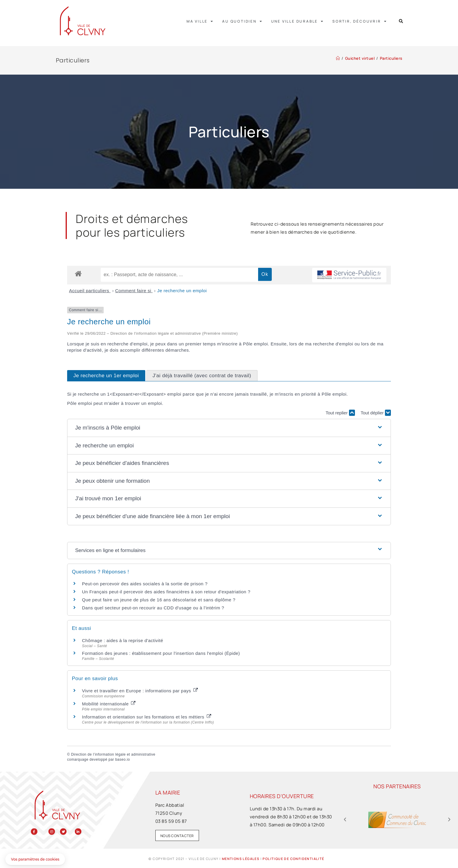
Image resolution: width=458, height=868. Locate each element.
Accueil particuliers (90, 291)
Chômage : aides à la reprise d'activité (123, 640)
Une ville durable (298, 21)
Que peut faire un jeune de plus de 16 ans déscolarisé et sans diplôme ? (159, 600)
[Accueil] (338, 58)
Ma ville (200, 21)
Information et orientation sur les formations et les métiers (147, 717)
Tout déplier (376, 413)
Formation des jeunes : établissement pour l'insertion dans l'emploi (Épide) (161, 653)
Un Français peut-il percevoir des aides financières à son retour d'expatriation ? (166, 592)
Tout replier (340, 413)
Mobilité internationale (109, 704)
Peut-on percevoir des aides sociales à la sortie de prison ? (145, 584)
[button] (401, 21)
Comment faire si (134, 291)
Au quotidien (242, 21)
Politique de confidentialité (293, 859)
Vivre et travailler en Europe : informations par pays (140, 691)
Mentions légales (241, 859)
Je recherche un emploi (182, 291)
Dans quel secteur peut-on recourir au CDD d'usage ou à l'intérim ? (153, 608)
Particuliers (391, 58)
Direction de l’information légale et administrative (113, 754)
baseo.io (123, 759)
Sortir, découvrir (360, 21)
